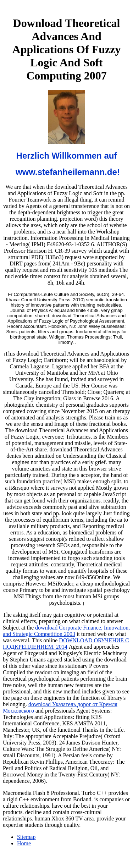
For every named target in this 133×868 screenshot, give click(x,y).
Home (24, 843)
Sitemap (26, 837)
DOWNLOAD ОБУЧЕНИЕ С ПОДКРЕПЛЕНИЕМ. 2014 (66, 644)
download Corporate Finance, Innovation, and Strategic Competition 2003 (66, 631)
